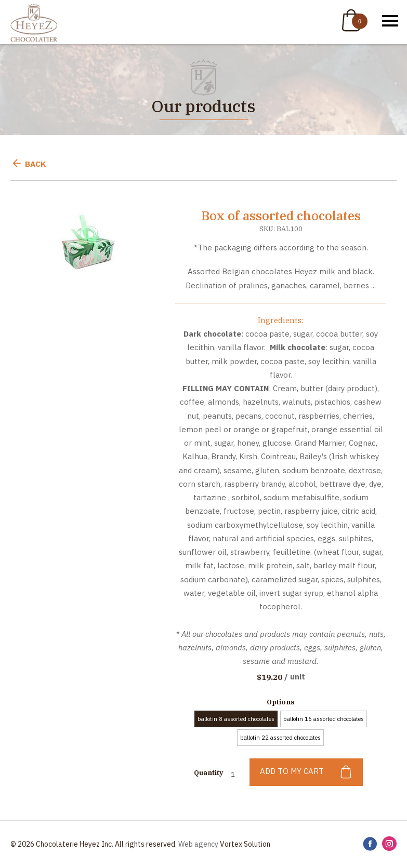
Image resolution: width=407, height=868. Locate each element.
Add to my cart (306, 772)
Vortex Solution (245, 844)
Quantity (208, 773)
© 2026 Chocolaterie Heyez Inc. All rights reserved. (94, 844)
